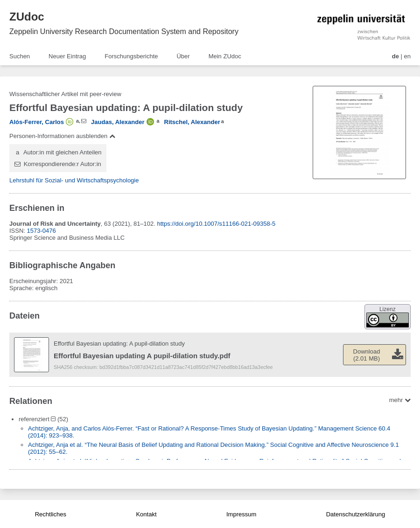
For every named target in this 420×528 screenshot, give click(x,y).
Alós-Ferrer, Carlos (37, 122)
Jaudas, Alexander (118, 122)
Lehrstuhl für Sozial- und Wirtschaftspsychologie (74, 180)
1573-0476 (42, 231)
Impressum (241, 514)
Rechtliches (51, 514)
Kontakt (146, 514)
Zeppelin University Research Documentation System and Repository (124, 31)
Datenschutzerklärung (356, 514)
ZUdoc (27, 17)
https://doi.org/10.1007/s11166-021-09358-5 (217, 224)
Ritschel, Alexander (192, 122)
